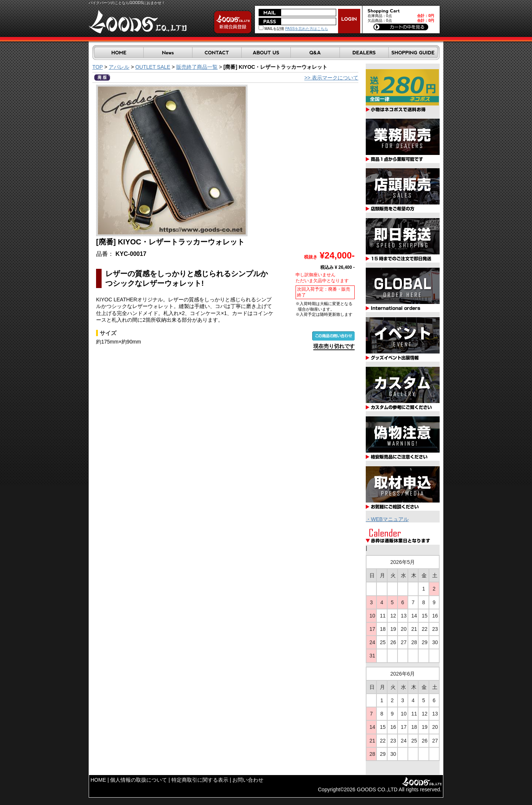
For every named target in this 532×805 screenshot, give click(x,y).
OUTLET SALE (153, 67)
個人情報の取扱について (139, 780)
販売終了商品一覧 (197, 67)
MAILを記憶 (271, 29)
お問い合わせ (248, 780)
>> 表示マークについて (331, 78)
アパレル (119, 67)
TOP (98, 67)
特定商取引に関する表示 (200, 780)
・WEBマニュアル (387, 519)
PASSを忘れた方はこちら (307, 29)
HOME (98, 780)
